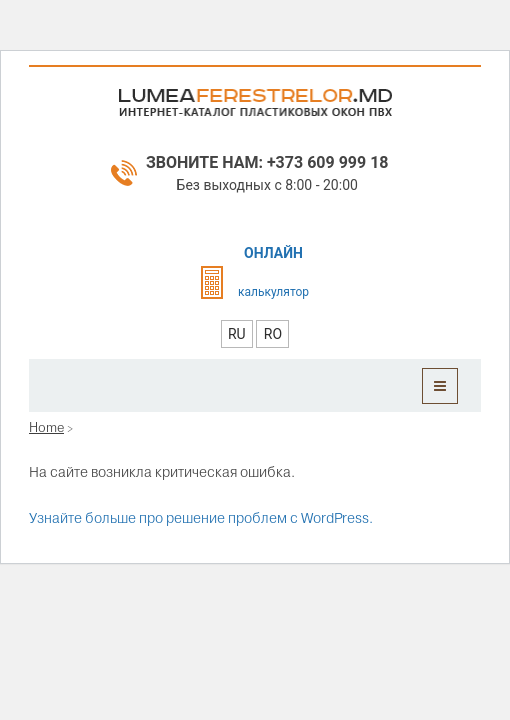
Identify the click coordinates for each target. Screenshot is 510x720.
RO (273, 334)
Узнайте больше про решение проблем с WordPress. (201, 518)
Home (46, 427)
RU (237, 334)
